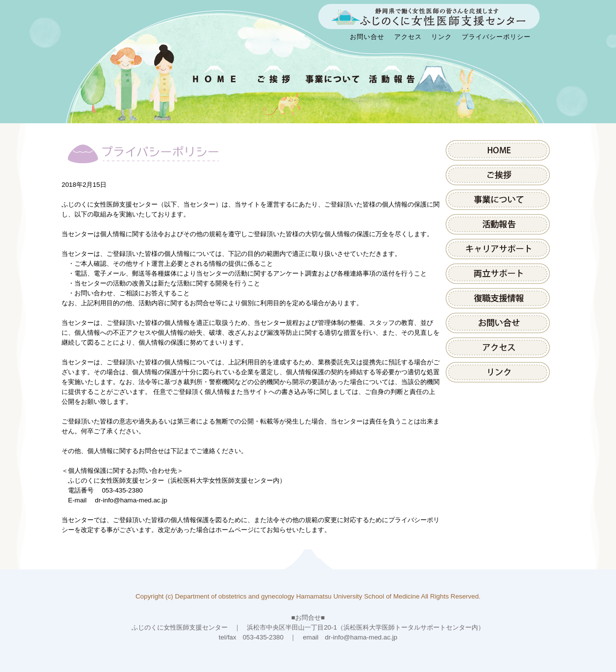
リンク (442, 37)
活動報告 (498, 224)
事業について (498, 200)
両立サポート (498, 274)
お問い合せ (367, 37)
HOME (498, 150)
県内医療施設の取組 (498, 298)
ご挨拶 (498, 175)
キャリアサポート (498, 249)
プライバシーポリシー (496, 37)
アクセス (408, 37)
